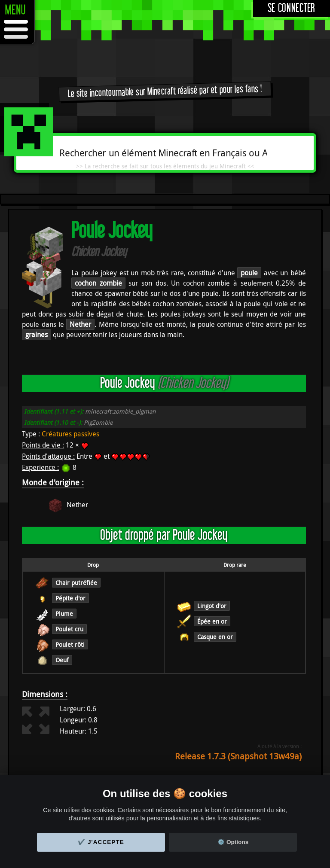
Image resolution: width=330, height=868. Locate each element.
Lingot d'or (212, 606)
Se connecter (292, 8)
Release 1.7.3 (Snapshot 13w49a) (238, 756)
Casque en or (215, 637)
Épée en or (212, 621)
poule (249, 273)
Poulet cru (69, 629)
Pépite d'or (70, 598)
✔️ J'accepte (101, 842)
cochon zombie (98, 283)
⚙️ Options (233, 842)
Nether (80, 324)
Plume (64, 614)
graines (37, 335)
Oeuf (62, 660)
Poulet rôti (70, 644)
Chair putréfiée (76, 583)
